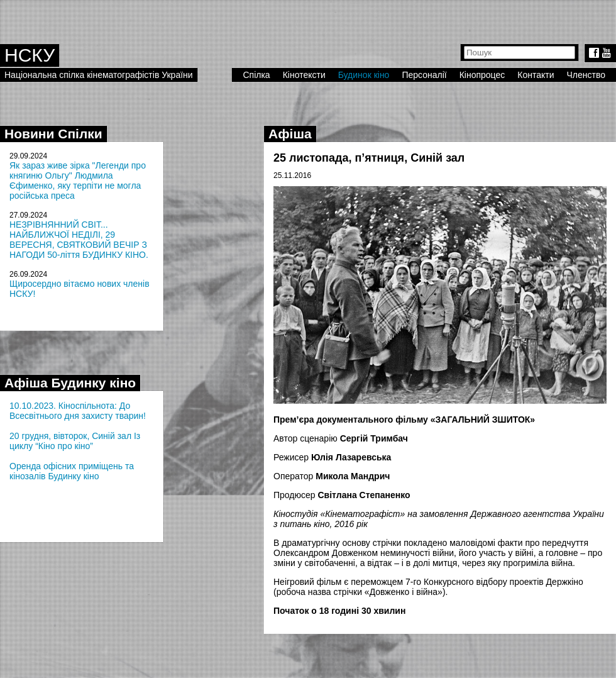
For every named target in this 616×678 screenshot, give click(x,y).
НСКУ (30, 55)
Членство (586, 75)
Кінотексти (304, 75)
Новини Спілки (53, 134)
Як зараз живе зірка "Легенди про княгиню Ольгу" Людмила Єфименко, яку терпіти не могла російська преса (78, 181)
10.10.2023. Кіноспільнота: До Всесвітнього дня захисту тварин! (78, 411)
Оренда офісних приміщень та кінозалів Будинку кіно (72, 471)
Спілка (256, 75)
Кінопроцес (482, 75)
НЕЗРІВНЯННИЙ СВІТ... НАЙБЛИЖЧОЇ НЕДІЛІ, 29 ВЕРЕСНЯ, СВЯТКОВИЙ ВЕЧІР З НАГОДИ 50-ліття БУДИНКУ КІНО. (79, 240)
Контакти (536, 75)
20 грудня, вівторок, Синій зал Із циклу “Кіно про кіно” (75, 441)
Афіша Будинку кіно (70, 383)
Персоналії (424, 75)
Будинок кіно (364, 75)
